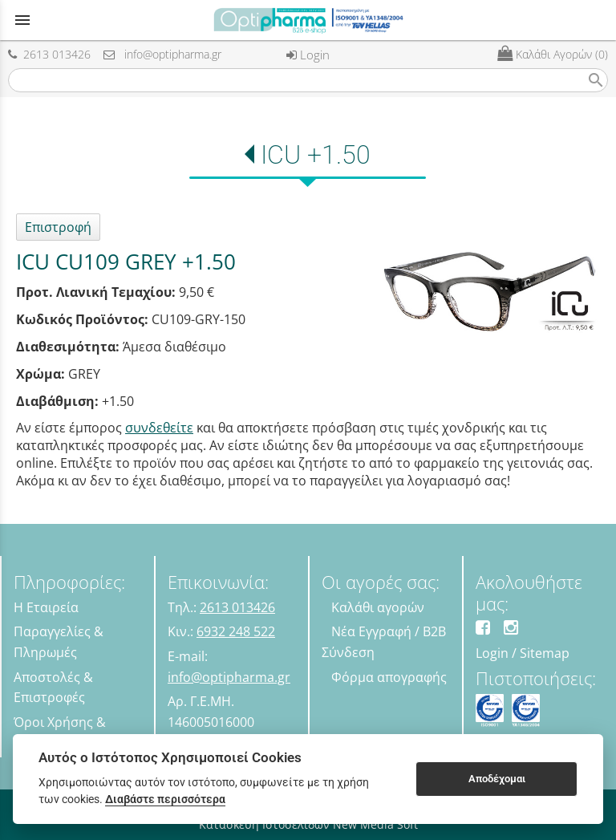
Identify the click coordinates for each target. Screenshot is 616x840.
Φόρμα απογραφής (389, 677)
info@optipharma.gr (162, 54)
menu (22, 20)
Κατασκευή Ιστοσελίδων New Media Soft (308, 824)
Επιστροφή (58, 227)
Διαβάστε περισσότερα (165, 799)
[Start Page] (308, 20)
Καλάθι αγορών (378, 607)
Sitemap (545, 653)
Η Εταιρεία (46, 607)
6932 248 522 (236, 631)
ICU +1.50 (316, 155)
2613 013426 (49, 54)
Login (308, 55)
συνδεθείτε (159, 428)
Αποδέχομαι (497, 779)
